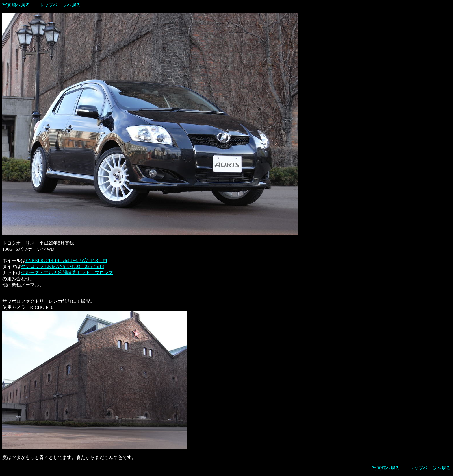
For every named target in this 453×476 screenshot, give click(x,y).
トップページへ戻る (60, 5)
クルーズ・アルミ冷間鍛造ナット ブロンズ (67, 273)
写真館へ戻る (16, 5)
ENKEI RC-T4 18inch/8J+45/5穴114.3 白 (66, 260)
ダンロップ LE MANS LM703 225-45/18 (62, 266)
